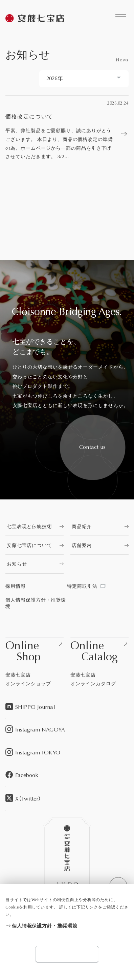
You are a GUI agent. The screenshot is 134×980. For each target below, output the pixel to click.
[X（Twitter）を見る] (67, 799)
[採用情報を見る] (36, 586)
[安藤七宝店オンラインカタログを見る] (99, 662)
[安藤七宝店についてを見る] (35, 545)
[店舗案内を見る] (99, 545)
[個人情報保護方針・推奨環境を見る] (67, 926)
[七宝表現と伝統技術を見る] (35, 526)
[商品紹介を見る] (99, 526)
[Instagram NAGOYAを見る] (67, 730)
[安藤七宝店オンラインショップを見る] (35, 662)
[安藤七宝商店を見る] (35, 19)
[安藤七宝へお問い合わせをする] (93, 447)
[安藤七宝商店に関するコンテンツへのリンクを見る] (120, 17)
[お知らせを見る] (35, 564)
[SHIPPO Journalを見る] (67, 707)
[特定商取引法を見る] (98, 586)
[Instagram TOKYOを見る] (67, 753)
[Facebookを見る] (67, 775)
